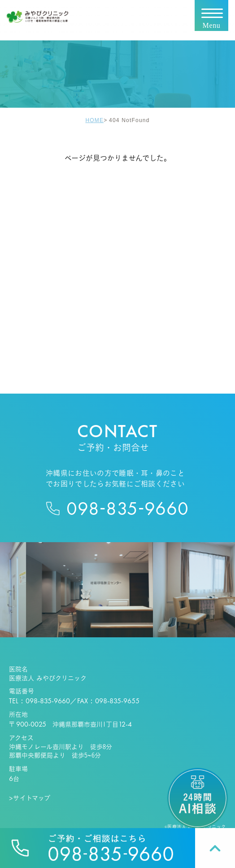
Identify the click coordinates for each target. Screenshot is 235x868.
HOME (94, 120)
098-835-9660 (48, 701)
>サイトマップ (30, 798)
